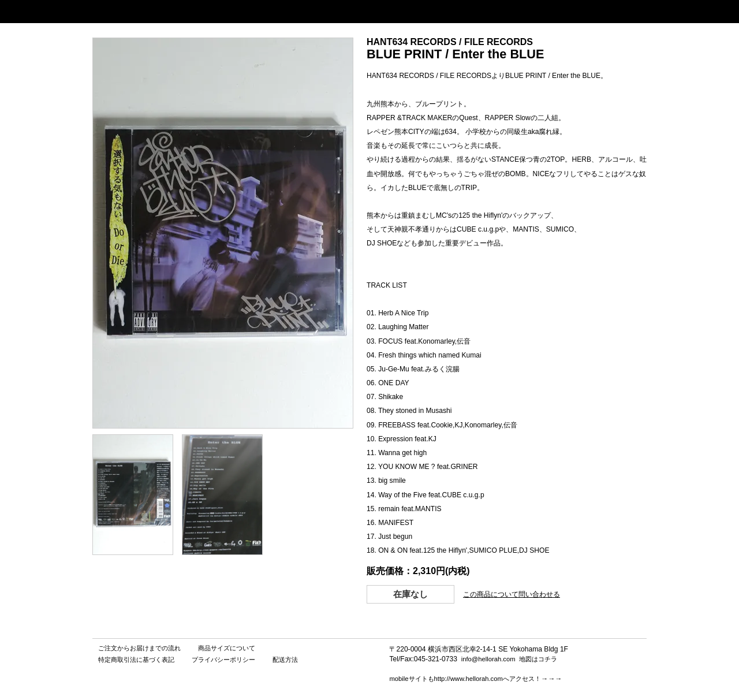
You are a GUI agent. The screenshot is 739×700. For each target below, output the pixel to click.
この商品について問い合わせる (512, 594)
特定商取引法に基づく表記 (136, 660)
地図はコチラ (538, 659)
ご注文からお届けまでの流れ (139, 648)
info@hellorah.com (488, 659)
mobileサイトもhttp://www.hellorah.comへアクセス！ (465, 679)
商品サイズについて (227, 648)
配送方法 (285, 660)
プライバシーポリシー (223, 660)
